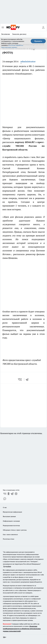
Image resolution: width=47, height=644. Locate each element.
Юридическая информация (12, 512)
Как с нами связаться (10, 534)
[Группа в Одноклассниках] (9, 494)
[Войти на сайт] (43, 27)
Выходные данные (9, 516)
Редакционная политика (11, 525)
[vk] (20, 379)
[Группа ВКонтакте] (5, 494)
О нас (5, 507)
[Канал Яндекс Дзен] (16, 494)
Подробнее (7, 566)
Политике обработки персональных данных (12, 46)
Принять (38, 41)
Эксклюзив (6, 34)
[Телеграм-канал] (12, 494)
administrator (28, 61)
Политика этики (9, 539)
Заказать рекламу (19, 34)
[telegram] (28, 379)
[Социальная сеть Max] (5, 499)
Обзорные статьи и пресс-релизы (15, 530)
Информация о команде (11, 521)
